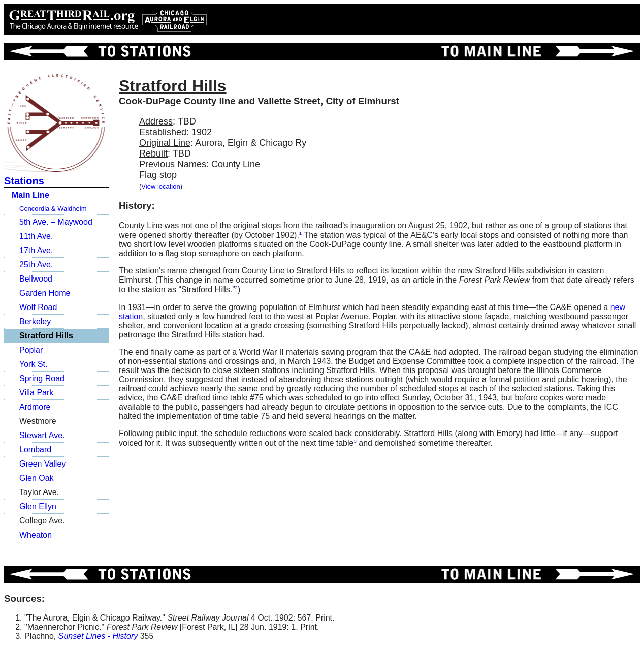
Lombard (35, 450)
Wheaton (36, 535)
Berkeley (35, 321)
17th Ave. (36, 250)
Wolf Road (38, 307)
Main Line (30, 195)
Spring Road (42, 378)
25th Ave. (36, 265)
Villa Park (36, 393)
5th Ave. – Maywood (56, 222)
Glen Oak (37, 478)
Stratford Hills (46, 336)
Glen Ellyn (38, 506)
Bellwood (36, 279)
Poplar (31, 350)
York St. (33, 364)
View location (160, 186)
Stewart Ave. (42, 435)
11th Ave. (36, 236)
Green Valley (42, 464)
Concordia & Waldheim (53, 209)
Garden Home (45, 293)
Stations (24, 181)
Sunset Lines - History (98, 636)
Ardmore (35, 407)
